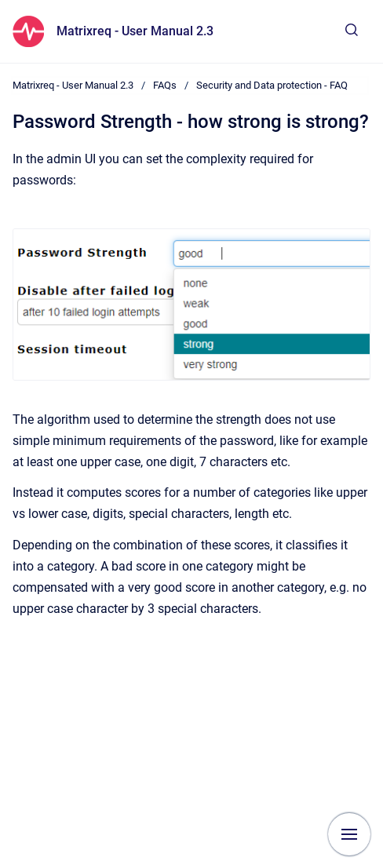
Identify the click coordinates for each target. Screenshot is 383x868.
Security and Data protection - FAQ (272, 85)
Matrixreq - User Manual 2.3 (135, 31)
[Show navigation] (349, 834)
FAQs (165, 85)
